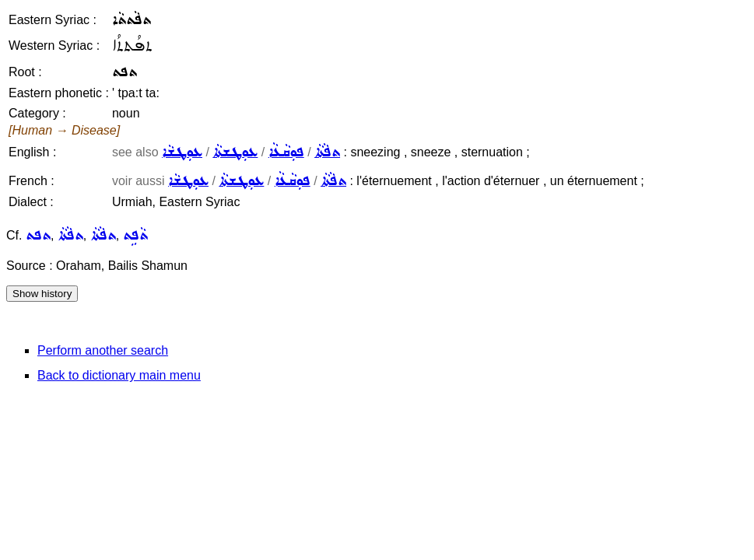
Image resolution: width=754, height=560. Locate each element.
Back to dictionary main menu (119, 375)
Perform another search (103, 350)
